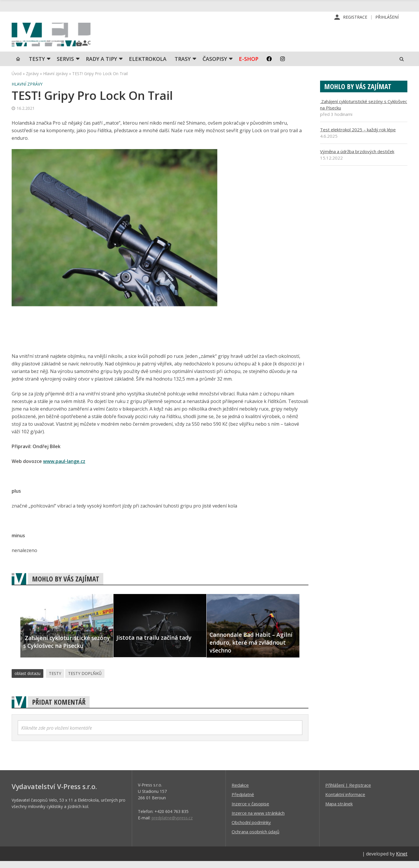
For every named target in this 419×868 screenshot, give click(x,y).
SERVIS (65, 66)
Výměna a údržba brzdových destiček (357, 158)
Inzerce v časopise (250, 810)
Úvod (17, 80)
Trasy (183, 66)
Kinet (402, 860)
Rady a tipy (101, 66)
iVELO (61, 38)
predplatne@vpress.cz (172, 824)
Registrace (355, 17)
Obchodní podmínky (251, 829)
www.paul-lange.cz (64, 468)
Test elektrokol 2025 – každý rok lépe (358, 136)
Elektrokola (148, 66)
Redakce (240, 792)
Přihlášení (387, 17)
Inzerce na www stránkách (258, 820)
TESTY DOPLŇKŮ (85, 680)
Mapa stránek (339, 810)
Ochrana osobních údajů (255, 838)
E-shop (249, 66)
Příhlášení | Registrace (348, 792)
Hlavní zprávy (55, 80)
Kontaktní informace (345, 801)
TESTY (37, 66)
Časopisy (215, 66)
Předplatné (243, 801)
